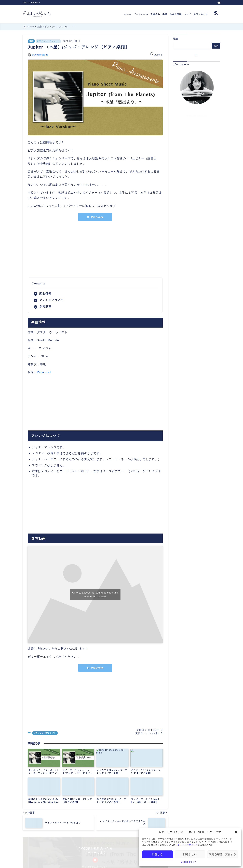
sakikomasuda (40, 55)
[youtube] (219, 3)
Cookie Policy (188, 862)
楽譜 (31, 41)
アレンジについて (51, 300)
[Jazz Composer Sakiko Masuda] (37, 14)
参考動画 (45, 307)
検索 (176, 39)
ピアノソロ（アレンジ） (48, 41)
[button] (236, 832)
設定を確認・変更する (223, 854)
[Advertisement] (95, 249)
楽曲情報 (45, 294)
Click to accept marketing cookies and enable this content (95, 595)
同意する (157, 854)
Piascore (43, 372)
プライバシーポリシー (187, 845)
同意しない (190, 854)
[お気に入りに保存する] (156, 55)
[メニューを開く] (216, 14)
